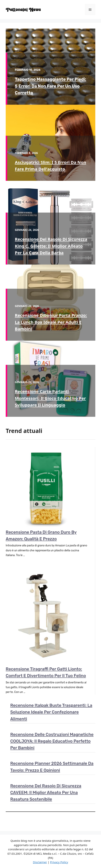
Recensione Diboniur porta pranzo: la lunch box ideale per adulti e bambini (51, 322)
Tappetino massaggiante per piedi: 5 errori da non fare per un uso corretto (50, 86)
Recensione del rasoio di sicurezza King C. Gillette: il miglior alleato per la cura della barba (51, 246)
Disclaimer (40, 862)
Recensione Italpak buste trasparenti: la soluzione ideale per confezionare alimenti (51, 712)
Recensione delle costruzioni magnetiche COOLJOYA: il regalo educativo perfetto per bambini (52, 741)
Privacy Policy (59, 862)
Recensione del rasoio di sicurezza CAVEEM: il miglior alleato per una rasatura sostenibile (46, 793)
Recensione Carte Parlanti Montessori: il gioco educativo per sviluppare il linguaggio (50, 398)
